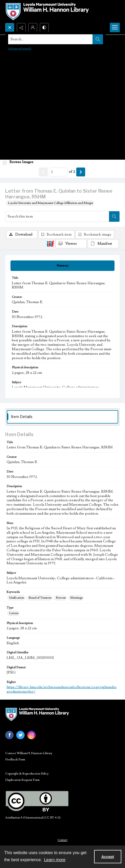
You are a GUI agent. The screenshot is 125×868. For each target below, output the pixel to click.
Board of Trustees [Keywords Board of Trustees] (40, 598)
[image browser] (20, 162)
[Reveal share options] (21, 27)
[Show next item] (81, 172)
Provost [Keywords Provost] (61, 598)
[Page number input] (58, 172)
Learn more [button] (55, 860)
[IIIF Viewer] (71, 244)
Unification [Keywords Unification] (17, 598)
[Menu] (115, 27)
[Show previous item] (43, 172)
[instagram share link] (31, 735)
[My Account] (33, 27)
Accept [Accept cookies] (108, 857)
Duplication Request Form (22, 780)
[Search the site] (50, 39)
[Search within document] (114, 216)
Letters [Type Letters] (14, 613)
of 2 (72, 172)
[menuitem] (63, 840)
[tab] (63, 266)
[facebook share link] (9, 735)
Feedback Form (15, 759)
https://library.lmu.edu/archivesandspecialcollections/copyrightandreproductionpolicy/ (62, 689)
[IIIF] (50, 243)
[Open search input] (10, 27)
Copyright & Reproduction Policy (27, 774)
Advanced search (20, 49)
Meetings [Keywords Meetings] (76, 598)
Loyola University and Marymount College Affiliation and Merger (50, 203)
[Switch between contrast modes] (44, 27)
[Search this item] (57, 216)
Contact (63, 840)
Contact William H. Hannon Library (29, 753)
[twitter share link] (20, 735)
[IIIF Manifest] (103, 244)
